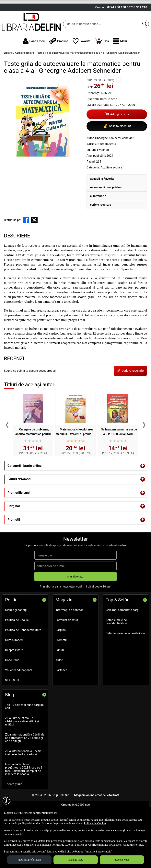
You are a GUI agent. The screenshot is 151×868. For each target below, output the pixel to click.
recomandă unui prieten (106, 214)
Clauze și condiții (16, 637)
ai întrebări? (98, 223)
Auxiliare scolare (111, 194)
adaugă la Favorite (102, 205)
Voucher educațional (19, 697)
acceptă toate (122, 860)
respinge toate (75, 860)
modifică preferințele (29, 860)
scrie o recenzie (101, 231)
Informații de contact (69, 637)
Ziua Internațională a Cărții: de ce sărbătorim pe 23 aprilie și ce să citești (25, 765)
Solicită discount (117, 153)
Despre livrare (14, 677)
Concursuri (12, 687)
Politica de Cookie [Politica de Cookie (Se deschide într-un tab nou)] (95, 823)
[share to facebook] (26, 247)
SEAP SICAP (13, 707)
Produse (59, 68)
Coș (102, 68)
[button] (121, 68)
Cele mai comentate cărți (122, 637)
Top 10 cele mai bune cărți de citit (24, 733)
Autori (59, 687)
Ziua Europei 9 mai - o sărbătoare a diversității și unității (22, 748)
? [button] (118, 107)
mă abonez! (76, 603)
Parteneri (61, 697)
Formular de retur (67, 647)
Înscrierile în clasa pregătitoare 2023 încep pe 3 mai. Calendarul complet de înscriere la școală (24, 796)
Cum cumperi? (15, 667)
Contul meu (34, 68)
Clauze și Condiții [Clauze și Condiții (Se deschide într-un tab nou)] (122, 845)
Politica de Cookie (17, 647)
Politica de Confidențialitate (23, 657)
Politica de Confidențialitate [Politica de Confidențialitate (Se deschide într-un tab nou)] (91, 845)
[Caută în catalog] (145, 51)
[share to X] (34, 247)
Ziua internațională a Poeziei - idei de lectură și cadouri (24, 779)
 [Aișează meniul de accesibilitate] (6, 801)
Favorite (82, 68)
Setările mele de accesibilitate (125, 660)
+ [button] (143, 492)
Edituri (60, 677)
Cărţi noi (61, 657)
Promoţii (61, 667)
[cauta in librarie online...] (102, 51)
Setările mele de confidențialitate (116, 648)
